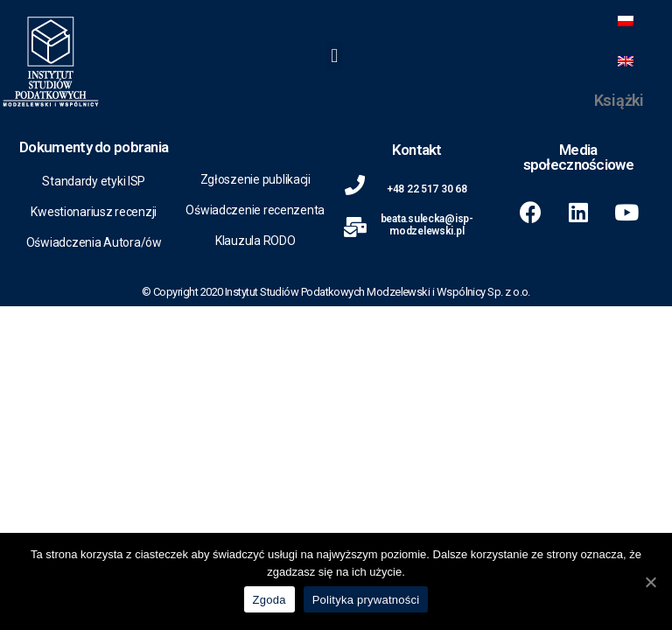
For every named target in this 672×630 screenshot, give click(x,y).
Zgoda (269, 600)
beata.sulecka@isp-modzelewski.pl (427, 225)
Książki (619, 100)
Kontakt (417, 150)
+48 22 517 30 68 (427, 189)
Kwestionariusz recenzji (94, 212)
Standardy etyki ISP (94, 181)
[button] (335, 56)
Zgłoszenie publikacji (255, 179)
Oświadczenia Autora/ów (94, 242)
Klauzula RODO (255, 241)
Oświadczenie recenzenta (255, 210)
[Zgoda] (650, 582)
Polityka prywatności (366, 600)
